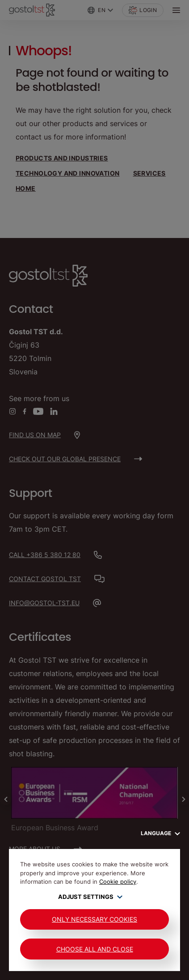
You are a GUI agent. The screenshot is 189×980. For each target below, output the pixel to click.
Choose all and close (95, 949)
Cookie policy (118, 882)
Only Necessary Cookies (94, 919)
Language (160, 833)
